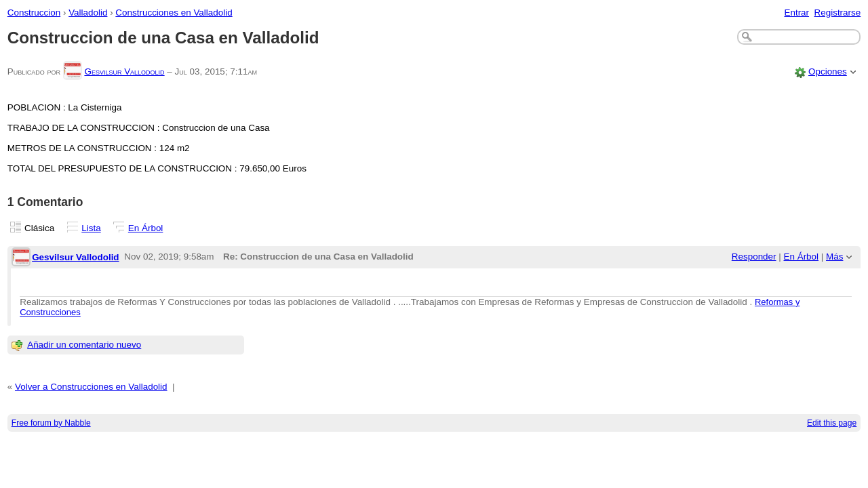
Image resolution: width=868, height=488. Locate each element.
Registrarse (838, 13)
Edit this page (832, 423)
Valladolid (88, 13)
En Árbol (146, 228)
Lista (91, 228)
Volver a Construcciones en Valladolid (91, 387)
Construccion (34, 13)
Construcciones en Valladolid (174, 13)
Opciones (828, 72)
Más (834, 257)
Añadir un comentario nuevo (84, 345)
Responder (754, 257)
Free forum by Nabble (51, 423)
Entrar (796, 13)
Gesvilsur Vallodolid (124, 72)
